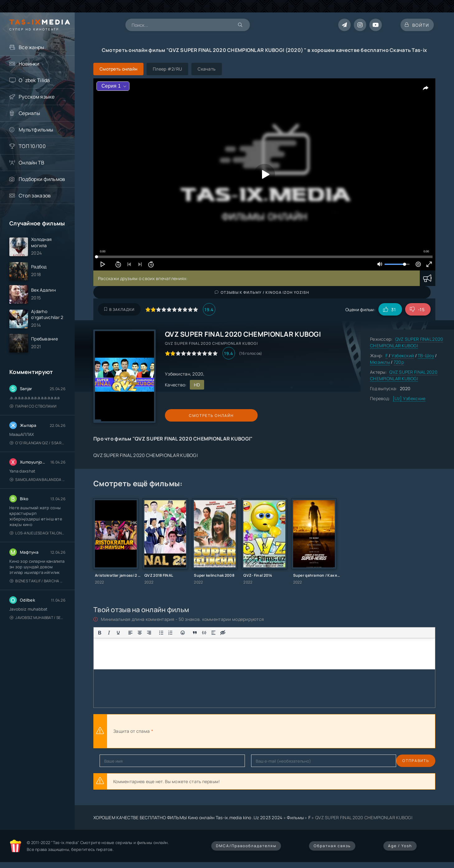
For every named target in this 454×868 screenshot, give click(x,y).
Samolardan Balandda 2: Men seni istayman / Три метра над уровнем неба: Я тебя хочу (37, 486)
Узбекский (403, 356)
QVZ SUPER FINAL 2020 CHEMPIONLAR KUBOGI (407, 342)
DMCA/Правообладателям (246, 846)
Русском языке (37, 97)
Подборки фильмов (42, 179)
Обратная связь (332, 846)
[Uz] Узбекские (409, 398)
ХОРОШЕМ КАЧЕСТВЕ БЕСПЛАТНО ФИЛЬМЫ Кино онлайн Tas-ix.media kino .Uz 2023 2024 (188, 817)
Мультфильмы (36, 130)
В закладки (119, 309)
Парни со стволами (33, 413)
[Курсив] (109, 633)
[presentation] (223, 731)
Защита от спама (131, 731)
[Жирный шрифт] (100, 633)
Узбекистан (178, 374)
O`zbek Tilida (34, 80)
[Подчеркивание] (118, 633)
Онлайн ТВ (32, 163)
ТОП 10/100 (32, 146)
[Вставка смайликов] (183, 633)
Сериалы (29, 113)
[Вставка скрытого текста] (223, 633)
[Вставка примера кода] (204, 633)
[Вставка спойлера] (213, 633)
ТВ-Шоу (426, 356)
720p (399, 362)
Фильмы (295, 817)
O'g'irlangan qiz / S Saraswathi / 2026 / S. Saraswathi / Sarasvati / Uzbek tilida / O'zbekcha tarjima (37, 450)
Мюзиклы (380, 362)
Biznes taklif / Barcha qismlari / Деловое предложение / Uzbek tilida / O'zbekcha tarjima (37, 588)
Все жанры (32, 47)
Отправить (113, 761)
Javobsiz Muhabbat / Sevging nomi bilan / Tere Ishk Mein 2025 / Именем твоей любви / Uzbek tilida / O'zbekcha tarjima (37, 624)
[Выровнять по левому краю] (130, 633)
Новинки (29, 64)
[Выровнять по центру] (140, 633)
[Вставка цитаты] (195, 633)
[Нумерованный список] (171, 633)
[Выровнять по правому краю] (149, 633)
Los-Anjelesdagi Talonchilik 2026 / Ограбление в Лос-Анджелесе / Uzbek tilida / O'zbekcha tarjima (37, 540)
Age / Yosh (400, 846)
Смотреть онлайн (194, 416)
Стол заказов (35, 196)
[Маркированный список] (161, 633)
